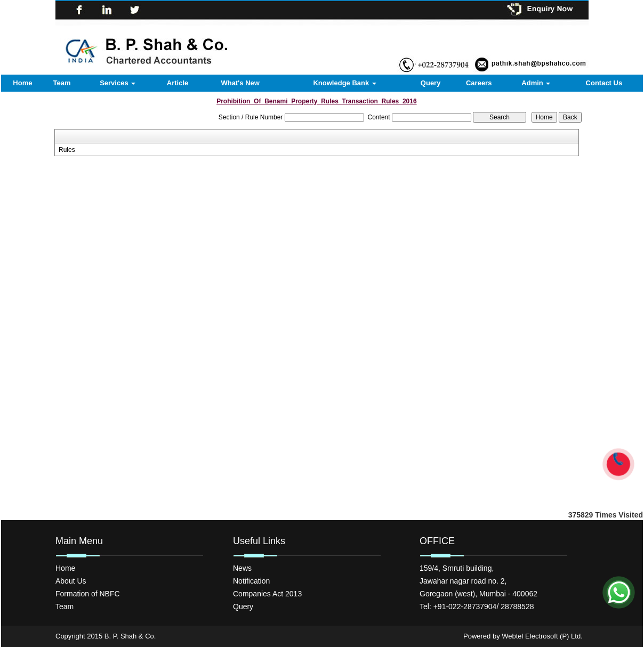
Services (118, 83)
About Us (71, 581)
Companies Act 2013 (267, 594)
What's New (240, 83)
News (242, 568)
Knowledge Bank (344, 83)
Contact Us (604, 83)
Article (178, 83)
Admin (536, 83)
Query (431, 83)
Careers (479, 83)
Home (22, 83)
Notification (251, 581)
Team (62, 83)
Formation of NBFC (88, 594)
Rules (67, 150)
